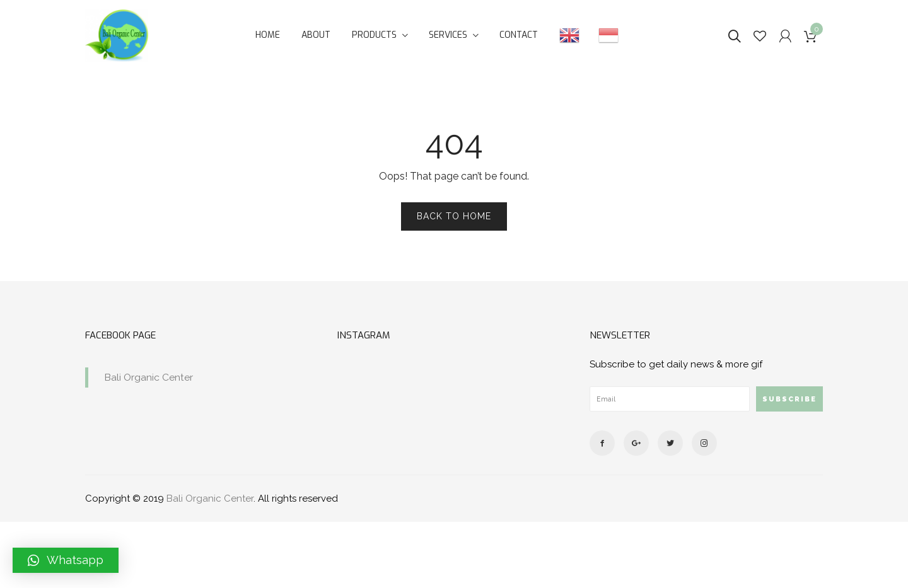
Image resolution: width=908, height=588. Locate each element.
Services (448, 35)
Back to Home (454, 216)
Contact (519, 35)
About (316, 35)
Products (374, 35)
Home (268, 35)
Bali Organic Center (148, 377)
